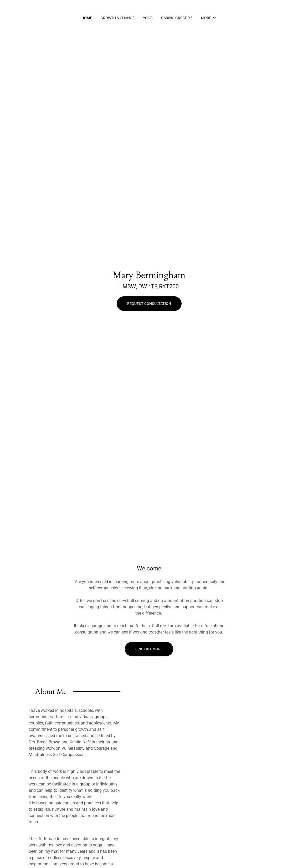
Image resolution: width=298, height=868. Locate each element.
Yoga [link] (148, 18)
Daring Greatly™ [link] (177, 18)
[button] (209, 18)
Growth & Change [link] (117, 18)
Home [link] (87, 18)
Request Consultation (149, 304)
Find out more (149, 649)
